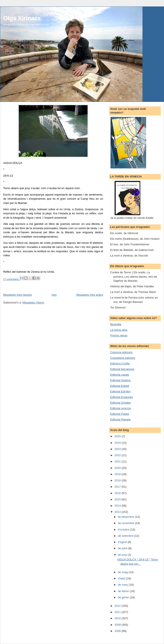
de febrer (124, 591)
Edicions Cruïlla (120, 363)
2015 (118, 499)
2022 (118, 455)
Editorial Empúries (122, 397)
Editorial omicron (121, 408)
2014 (118, 506)
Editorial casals (120, 375)
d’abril (122, 578)
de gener (124, 597)
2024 (118, 443)
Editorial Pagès (120, 414)
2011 (118, 612)
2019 (118, 474)
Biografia (116, 324)
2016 (118, 493)
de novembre (127, 523)
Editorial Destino (120, 380)
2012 (118, 606)
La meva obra (119, 330)
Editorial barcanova (122, 369)
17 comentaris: (12, 279)
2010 (118, 618)
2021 (118, 461)
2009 (118, 625)
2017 (118, 487)
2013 (118, 512)
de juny (123, 555)
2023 (118, 449)
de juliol (123, 548)
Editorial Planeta (120, 419)
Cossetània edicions (123, 358)
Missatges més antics (90, 295)
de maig (123, 572)
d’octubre (124, 530)
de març (123, 585)
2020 (118, 468)
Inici (54, 295)
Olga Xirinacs (22, 18)
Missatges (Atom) (33, 303)
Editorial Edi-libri (120, 391)
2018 (118, 480)
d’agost (123, 542)
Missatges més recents (18, 295)
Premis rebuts (119, 335)
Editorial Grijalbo (120, 403)
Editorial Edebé (120, 386)
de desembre (127, 517)
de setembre (126, 536)
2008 (118, 631)
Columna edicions (121, 352)
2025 (118, 436)
